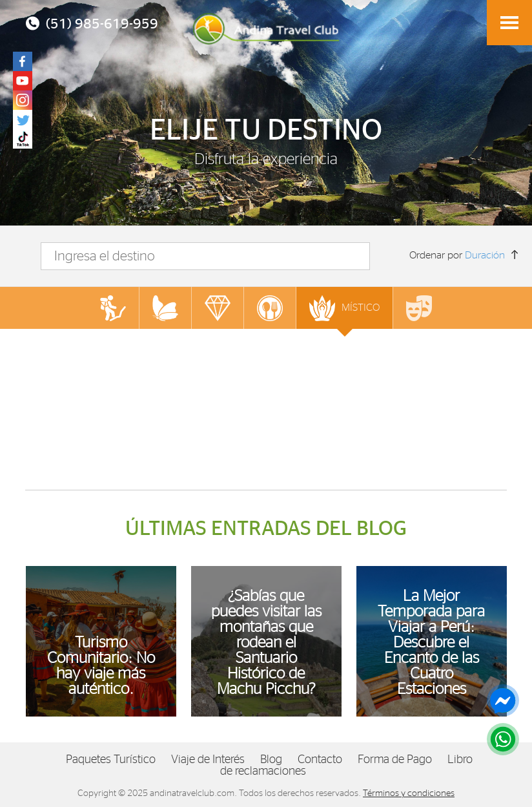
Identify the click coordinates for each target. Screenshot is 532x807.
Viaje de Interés (208, 760)
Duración (485, 255)
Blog (271, 760)
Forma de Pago (395, 760)
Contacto (320, 760)
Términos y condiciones (409, 793)
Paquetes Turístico (111, 760)
